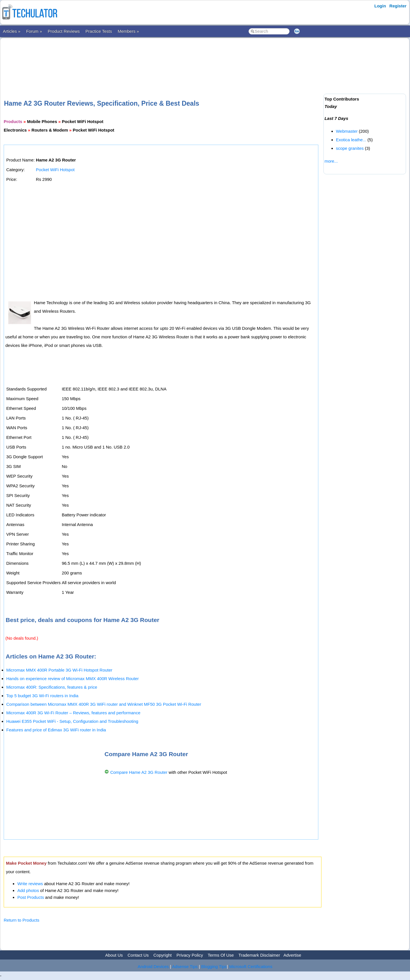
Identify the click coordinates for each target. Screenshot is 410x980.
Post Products (31, 897)
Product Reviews (64, 31)
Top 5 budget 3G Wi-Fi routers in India (42, 696)
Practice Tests (99, 31)
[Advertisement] (163, 60)
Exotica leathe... (351, 140)
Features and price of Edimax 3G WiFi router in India (56, 730)
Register (398, 6)
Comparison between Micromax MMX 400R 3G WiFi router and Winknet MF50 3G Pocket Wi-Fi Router (104, 704)
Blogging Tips (214, 966)
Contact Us (138, 955)
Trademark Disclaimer (259, 955)
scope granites (350, 148)
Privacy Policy (190, 955)
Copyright (163, 955)
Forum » (34, 31)
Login (380, 6)
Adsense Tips (185, 966)
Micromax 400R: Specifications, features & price (52, 687)
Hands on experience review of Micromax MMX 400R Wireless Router (72, 679)
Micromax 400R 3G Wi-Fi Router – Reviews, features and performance (73, 713)
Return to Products (21, 920)
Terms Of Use (221, 955)
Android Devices (153, 966)
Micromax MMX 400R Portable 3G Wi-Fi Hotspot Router (59, 670)
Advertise (292, 955)
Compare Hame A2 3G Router (139, 772)
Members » (128, 31)
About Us (114, 955)
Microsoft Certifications (251, 966)
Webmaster (347, 131)
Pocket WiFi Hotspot (55, 170)
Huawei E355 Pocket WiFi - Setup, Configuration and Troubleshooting (72, 721)
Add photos (28, 890)
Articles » (12, 31)
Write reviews (30, 884)
